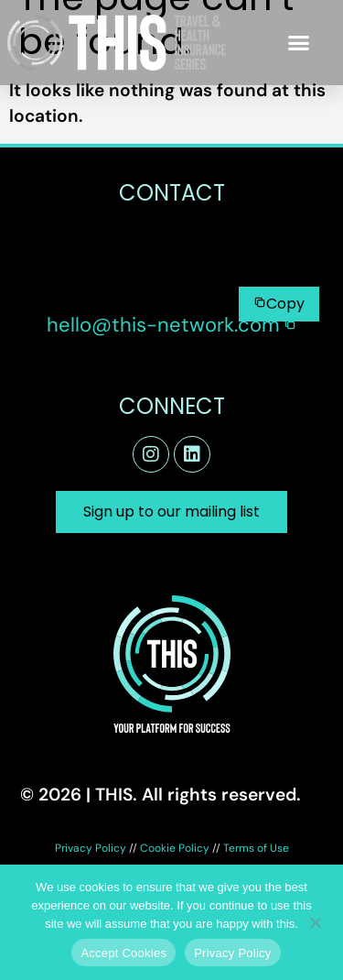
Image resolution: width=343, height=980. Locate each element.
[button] (299, 43)
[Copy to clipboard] (279, 304)
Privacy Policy (91, 848)
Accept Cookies (123, 953)
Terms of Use (256, 848)
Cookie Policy (175, 848)
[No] (315, 920)
